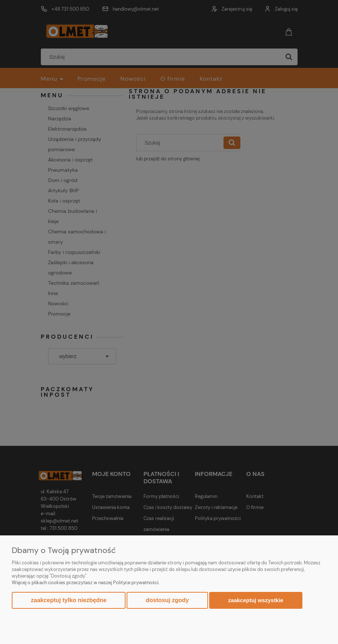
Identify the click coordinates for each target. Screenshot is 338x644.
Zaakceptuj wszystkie (256, 600)
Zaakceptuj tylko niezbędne (69, 600)
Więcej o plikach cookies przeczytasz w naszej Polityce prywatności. (86, 583)
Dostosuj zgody (167, 600)
